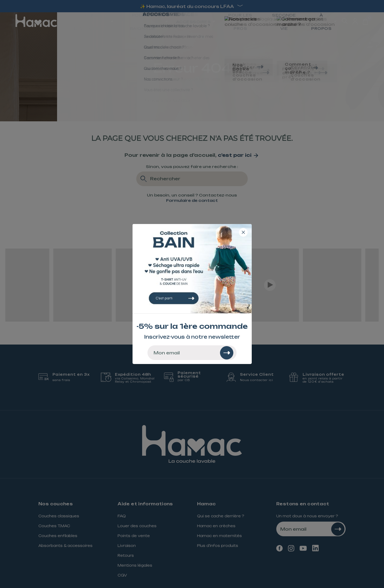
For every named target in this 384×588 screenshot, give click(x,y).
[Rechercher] (227, 353)
